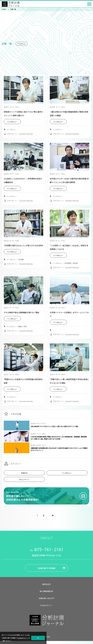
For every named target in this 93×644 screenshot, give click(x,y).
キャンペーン (24, 480)
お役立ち (24, 473)
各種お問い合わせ (46, 598)
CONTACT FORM (46, 568)
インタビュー (67, 473)
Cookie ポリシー (46, 605)
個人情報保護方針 (46, 591)
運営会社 (46, 584)
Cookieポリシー (22, 638)
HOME (4, 9)
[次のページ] (53, 516)
